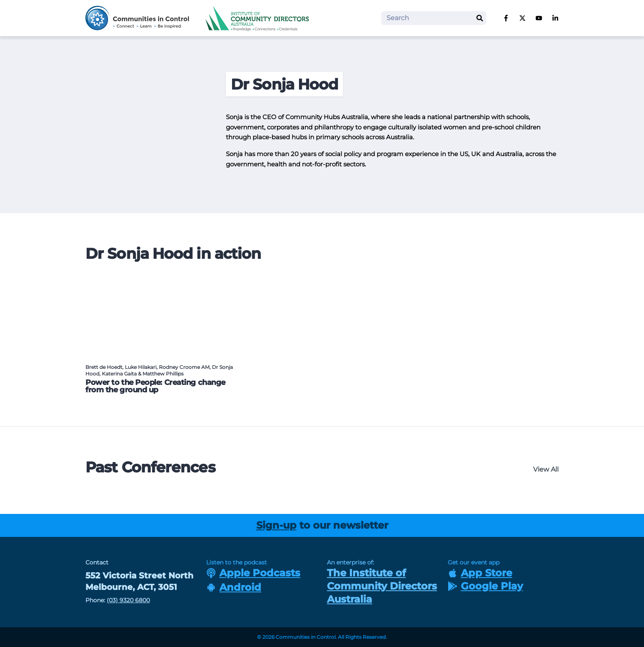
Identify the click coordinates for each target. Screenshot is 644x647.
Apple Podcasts (253, 573)
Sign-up (276, 525)
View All (546, 469)
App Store (480, 573)
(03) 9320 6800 (128, 600)
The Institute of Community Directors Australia (382, 586)
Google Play (485, 586)
